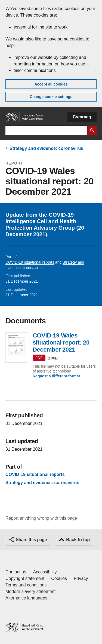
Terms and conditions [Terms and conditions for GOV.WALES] (26, 585)
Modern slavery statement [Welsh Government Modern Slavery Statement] (30, 591)
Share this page (31, 540)
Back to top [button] (78, 540)
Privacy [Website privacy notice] (81, 578)
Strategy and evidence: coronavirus (46, 148)
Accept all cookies (51, 84)
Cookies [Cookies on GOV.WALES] (59, 578)
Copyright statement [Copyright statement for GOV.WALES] (25, 578)
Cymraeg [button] (82, 117)
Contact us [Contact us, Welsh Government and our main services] (16, 572)
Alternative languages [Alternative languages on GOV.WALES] (26, 598)
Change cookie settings (51, 97)
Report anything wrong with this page (41, 518)
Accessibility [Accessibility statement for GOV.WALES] (45, 572)
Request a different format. (57, 376)
